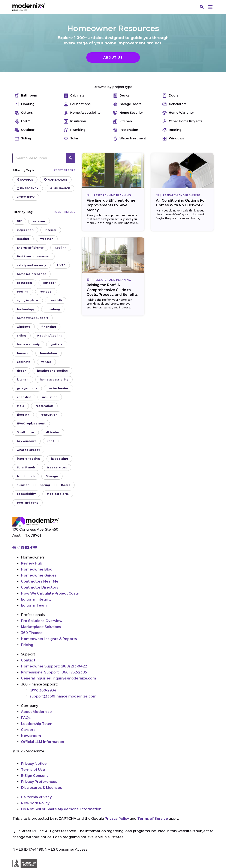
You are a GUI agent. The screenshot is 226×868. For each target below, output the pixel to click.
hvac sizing (59, 459)
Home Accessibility (82, 113)
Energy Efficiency (30, 248)
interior (51, 230)
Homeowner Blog (37, 569)
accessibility (26, 494)
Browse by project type (113, 87)
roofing (23, 292)
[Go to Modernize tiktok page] (31, 548)
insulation (50, 397)
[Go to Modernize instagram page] (19, 548)
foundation (49, 353)
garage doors (27, 388)
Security (26, 197)
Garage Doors (127, 104)
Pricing (27, 645)
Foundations (77, 104)
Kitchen (123, 121)
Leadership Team (37, 724)
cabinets (24, 362)
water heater (58, 388)
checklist (24, 397)
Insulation (75, 121)
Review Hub (32, 563)
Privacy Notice (34, 764)
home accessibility (54, 380)
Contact (28, 660)
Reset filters (64, 170)
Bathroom (26, 96)
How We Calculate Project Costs (50, 593)
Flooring (25, 104)
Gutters (24, 113)
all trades (53, 432)
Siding (23, 138)
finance (23, 353)
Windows (173, 138)
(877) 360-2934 (43, 690)
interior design (28, 459)
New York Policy (35, 803)
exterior (39, 221)
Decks (121, 96)
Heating (23, 239)
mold (21, 406)
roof (51, 441)
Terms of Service (153, 819)
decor (22, 371)
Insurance (60, 188)
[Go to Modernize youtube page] (35, 548)
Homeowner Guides (39, 575)
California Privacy (36, 797)
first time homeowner (34, 256)
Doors (170, 96)
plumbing (53, 309)
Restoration (126, 130)
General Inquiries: (58, 678)
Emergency (28, 188)
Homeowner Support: (54, 666)
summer (23, 485)
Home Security (128, 113)
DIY (19, 221)
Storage (52, 476)
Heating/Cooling (50, 336)
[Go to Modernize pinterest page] (15, 548)
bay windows (27, 441)
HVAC (22, 121)
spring (45, 485)
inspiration (25, 230)
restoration (44, 406)
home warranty (28, 344)
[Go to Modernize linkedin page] (27, 548)
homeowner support (33, 318)
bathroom (24, 283)
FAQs (26, 718)
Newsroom (31, 736)
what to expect (28, 450)
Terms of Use (33, 770)
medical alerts (58, 494)
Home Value (56, 180)
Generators (174, 104)
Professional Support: (54, 672)
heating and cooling (52, 371)
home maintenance (32, 274)
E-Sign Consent (34, 776)
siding (22, 336)
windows (24, 327)
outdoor (49, 283)
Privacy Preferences (39, 782)
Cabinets (74, 96)
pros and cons (28, 503)
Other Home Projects (182, 121)
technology (26, 309)
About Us (113, 57)
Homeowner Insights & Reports (49, 639)
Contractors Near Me (40, 581)
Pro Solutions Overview (42, 621)
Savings (25, 180)
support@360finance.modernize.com (63, 696)
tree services (57, 467)
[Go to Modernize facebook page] (23, 548)
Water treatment (130, 138)
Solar (71, 138)
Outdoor (25, 130)
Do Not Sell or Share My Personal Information (61, 809)
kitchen (23, 380)
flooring (23, 415)
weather (47, 239)
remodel (46, 292)
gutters (57, 344)
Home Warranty (178, 113)
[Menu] (210, 7)
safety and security (32, 265)
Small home (26, 432)
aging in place (28, 300)
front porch (26, 476)
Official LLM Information (43, 742)
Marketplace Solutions (41, 627)
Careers (28, 730)
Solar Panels (26, 467)
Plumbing (75, 130)
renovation (49, 415)
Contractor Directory (40, 587)
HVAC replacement (31, 423)
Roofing (172, 130)
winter (46, 362)
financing (49, 327)
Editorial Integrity (36, 599)
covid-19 (56, 300)
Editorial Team (34, 605)
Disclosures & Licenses (41, 788)
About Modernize (36, 712)
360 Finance (32, 633)
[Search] (202, 7)
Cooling (61, 248)
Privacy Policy (117, 819)
